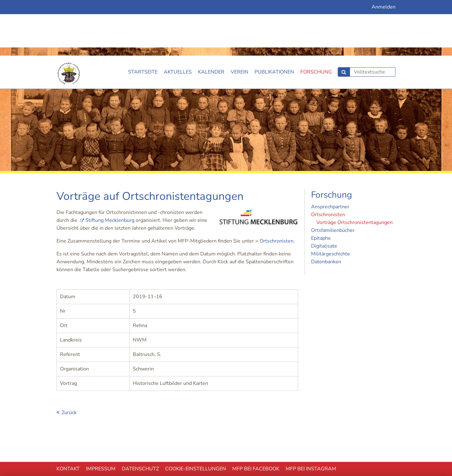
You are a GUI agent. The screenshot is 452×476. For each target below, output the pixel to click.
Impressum (101, 413)
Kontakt (68, 413)
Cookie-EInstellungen (196, 413)
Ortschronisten (277, 185)
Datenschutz (140, 413)
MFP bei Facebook (256, 413)
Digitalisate (324, 190)
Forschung (316, 16)
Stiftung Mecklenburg (110, 165)
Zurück (69, 357)
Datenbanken (326, 206)
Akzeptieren (242, 447)
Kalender (211, 16)
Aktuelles (178, 16)
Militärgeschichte (331, 198)
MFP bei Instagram (311, 413)
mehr (385, 447)
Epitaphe (321, 183)
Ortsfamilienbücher (333, 175)
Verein (239, 16)
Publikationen (274, 16)
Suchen (344, 16)
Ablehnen (99, 447)
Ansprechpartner (330, 151)
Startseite (143, 16)
